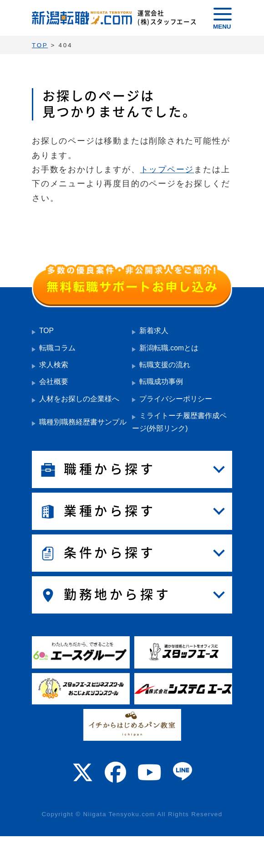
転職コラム (57, 348)
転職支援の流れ (165, 365)
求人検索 (54, 365)
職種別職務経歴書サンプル (83, 422)
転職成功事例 (161, 382)
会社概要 (54, 382)
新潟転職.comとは (169, 348)
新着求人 (154, 331)
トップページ (167, 170)
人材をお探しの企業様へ (79, 399)
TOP (46, 331)
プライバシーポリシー (176, 399)
